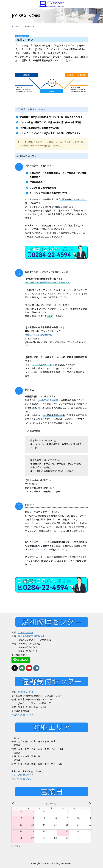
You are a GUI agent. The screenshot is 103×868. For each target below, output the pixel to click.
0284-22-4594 (25, 632)
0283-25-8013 (41, 549)
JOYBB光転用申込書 (48, 400)
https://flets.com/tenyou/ (39, 335)
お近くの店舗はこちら (22, 714)
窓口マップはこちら (21, 779)
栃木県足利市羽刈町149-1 (31, 636)
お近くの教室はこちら (22, 775)
